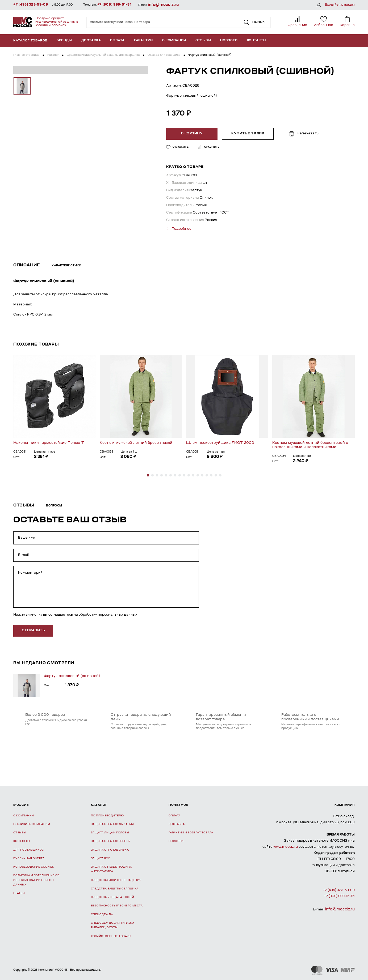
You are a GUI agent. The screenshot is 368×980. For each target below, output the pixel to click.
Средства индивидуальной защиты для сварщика (103, 55)
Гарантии (143, 41)
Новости (229, 41)
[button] (148, 474)
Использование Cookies (34, 866)
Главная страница (26, 55)
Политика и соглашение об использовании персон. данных (36, 880)
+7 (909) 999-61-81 (114, 5)
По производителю (107, 815)
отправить (33, 630)
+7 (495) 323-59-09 (31, 5)
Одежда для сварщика (164, 55)
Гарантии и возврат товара (191, 832)
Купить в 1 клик (248, 134)
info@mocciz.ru (163, 5)
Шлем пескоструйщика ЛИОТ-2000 (220, 442)
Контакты (257, 41)
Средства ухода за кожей (112, 897)
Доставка (91, 41)
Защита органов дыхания (112, 823)
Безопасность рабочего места (117, 905)
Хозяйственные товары (111, 936)
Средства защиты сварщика (115, 888)
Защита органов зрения (111, 841)
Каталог (53, 55)
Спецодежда (102, 914)
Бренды (64, 41)
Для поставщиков (29, 849)
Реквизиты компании (32, 823)
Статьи (19, 893)
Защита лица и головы (110, 832)
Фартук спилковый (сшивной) (72, 675)
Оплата (117, 41)
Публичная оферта (29, 858)
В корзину (192, 134)
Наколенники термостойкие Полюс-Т (49, 442)
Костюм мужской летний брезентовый (136, 442)
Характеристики (66, 265)
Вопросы (54, 505)
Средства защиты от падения (116, 879)
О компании (174, 41)
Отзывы (203, 41)
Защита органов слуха (110, 849)
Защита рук (101, 858)
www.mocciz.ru (286, 846)
